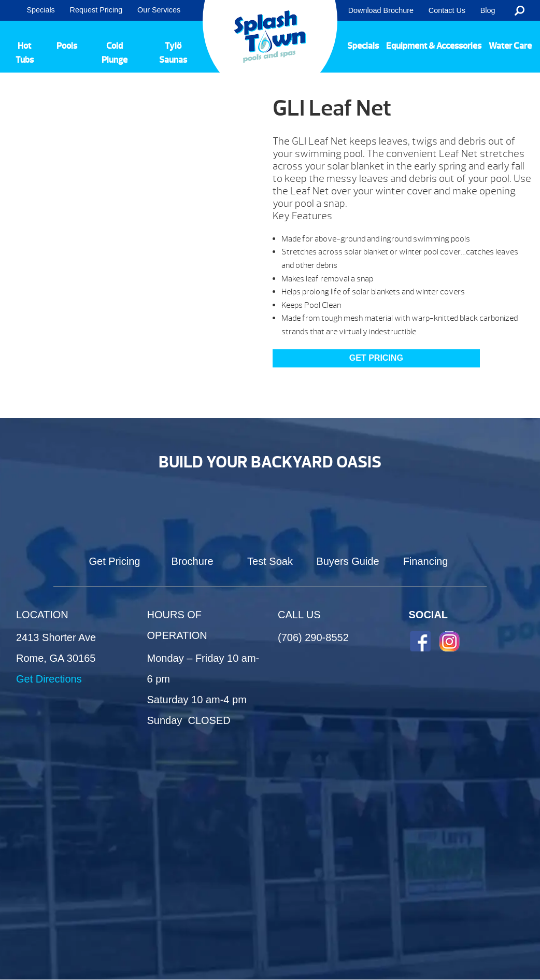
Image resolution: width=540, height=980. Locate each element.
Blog (488, 10)
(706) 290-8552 (313, 637)
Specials (40, 10)
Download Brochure (381, 10)
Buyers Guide (347, 561)
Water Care (510, 46)
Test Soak (270, 561)
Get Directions (49, 679)
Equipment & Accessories (434, 46)
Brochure (192, 561)
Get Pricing (115, 561)
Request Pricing (96, 10)
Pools (67, 46)
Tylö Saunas (173, 53)
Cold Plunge (115, 53)
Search (520, 10)
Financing (426, 561)
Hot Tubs (25, 53)
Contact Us (447, 10)
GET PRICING (376, 358)
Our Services (159, 10)
